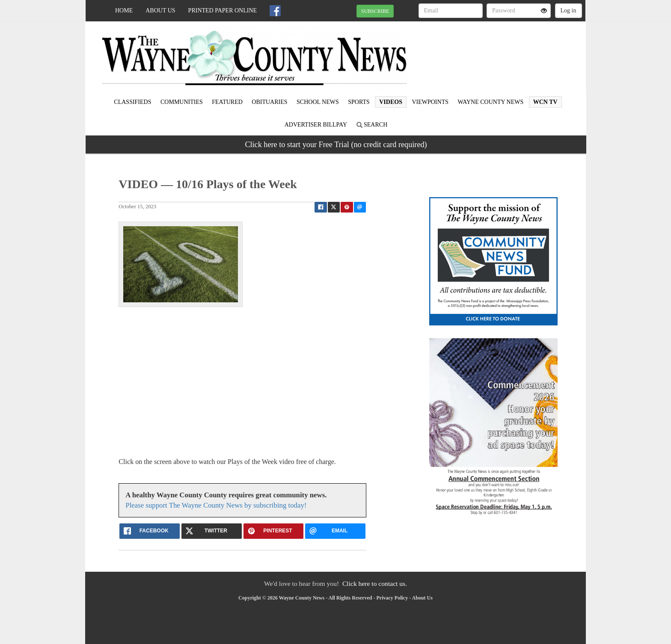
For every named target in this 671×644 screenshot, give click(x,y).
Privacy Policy (392, 598)
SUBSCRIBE (375, 11)
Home (124, 10)
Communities (182, 102)
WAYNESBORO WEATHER (507, 51)
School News (318, 102)
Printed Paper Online (223, 10)
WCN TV (545, 102)
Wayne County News (490, 102)
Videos (391, 102)
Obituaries (269, 102)
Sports (359, 102)
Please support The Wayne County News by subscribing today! (216, 505)
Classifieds (132, 102)
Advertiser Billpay (316, 125)
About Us (160, 10)
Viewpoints (430, 102)
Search (372, 125)
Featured (227, 102)
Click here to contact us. (375, 583)
